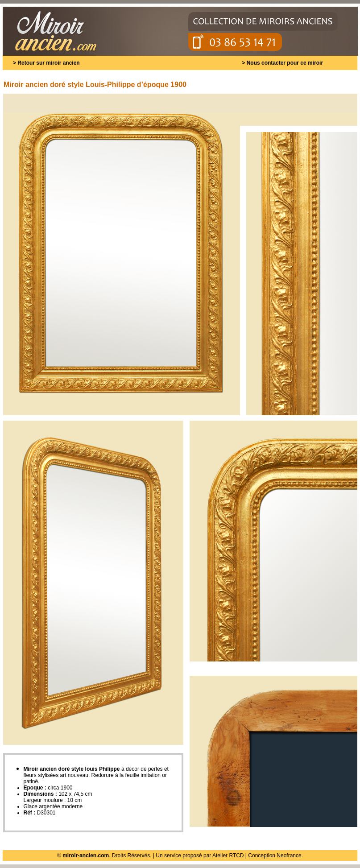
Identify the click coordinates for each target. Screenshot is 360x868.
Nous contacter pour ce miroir (285, 63)
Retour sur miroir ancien (48, 63)
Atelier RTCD (228, 856)
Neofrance (289, 856)
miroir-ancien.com (86, 856)
